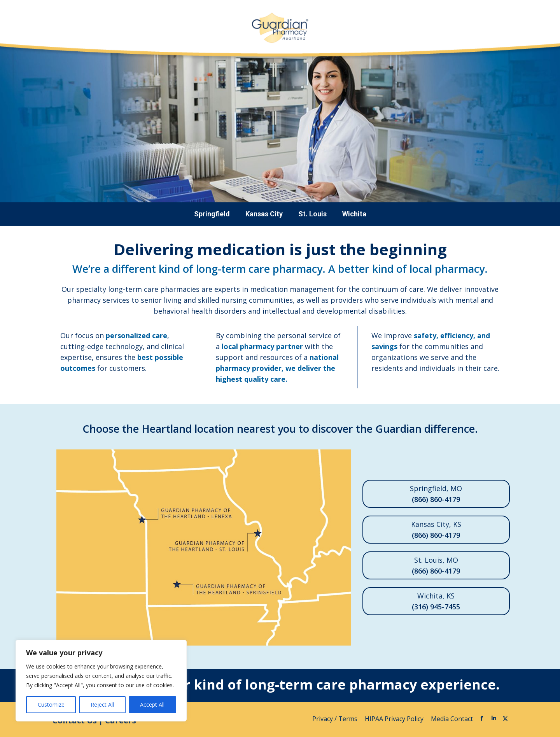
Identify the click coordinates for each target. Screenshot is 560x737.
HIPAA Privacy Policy (395, 719)
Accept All (152, 705)
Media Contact (452, 719)
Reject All (102, 705)
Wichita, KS (436, 602)
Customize (51, 705)
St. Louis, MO (436, 566)
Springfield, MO (436, 494)
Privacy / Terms (336, 719)
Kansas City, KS (436, 530)
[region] (101, 681)
